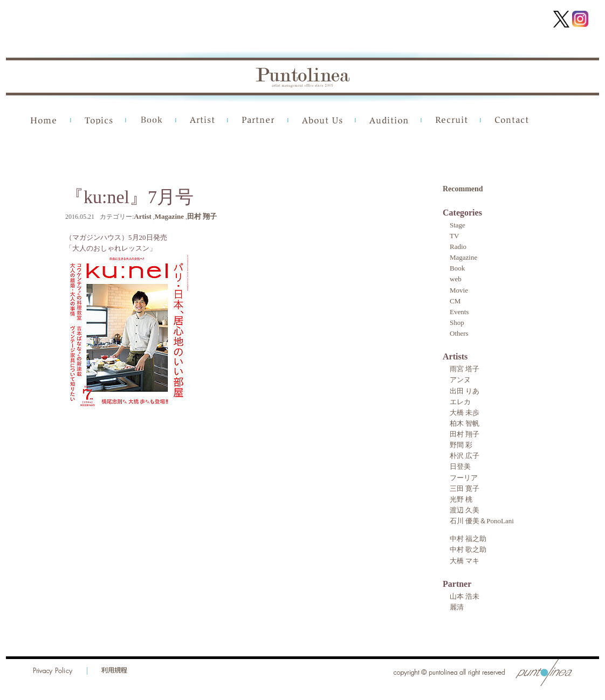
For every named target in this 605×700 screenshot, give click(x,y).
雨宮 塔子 (465, 369)
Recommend (463, 189)
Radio (458, 247)
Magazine (169, 216)
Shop (457, 323)
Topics (99, 120)
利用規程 (114, 671)
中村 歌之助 (468, 549)
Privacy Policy (53, 671)
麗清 (457, 607)
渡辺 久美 (465, 510)
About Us (322, 120)
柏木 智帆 (465, 423)
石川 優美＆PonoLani (482, 521)
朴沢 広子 (465, 456)
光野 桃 (461, 499)
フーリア (464, 478)
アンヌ (460, 380)
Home (44, 120)
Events (459, 312)
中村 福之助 (468, 539)
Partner (258, 120)
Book (151, 120)
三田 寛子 (465, 488)
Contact (512, 120)
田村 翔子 (202, 216)
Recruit (451, 120)
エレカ (460, 402)
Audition (389, 120)
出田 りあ (465, 391)
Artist (202, 120)
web (456, 279)
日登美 (460, 466)
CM (455, 301)
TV (454, 236)
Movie (459, 290)
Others (459, 333)
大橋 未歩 (465, 413)
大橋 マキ (465, 561)
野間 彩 (461, 445)
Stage (458, 225)
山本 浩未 (465, 596)
